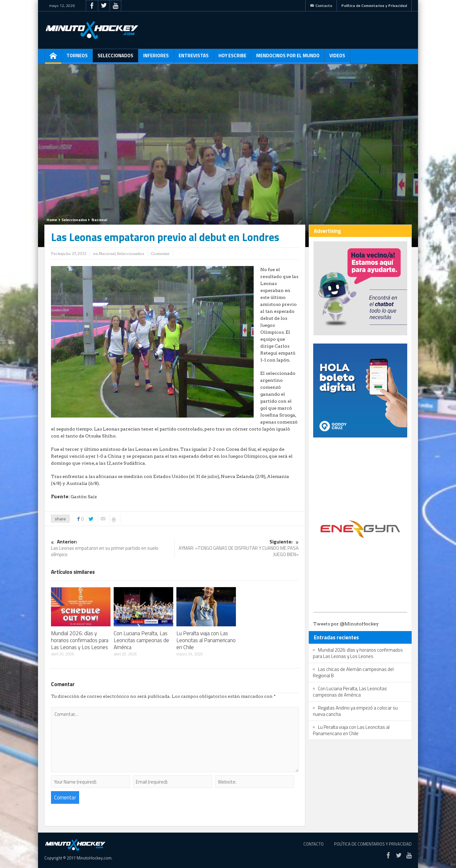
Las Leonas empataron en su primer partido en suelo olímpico (113, 548)
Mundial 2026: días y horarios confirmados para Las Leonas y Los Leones (80, 640)
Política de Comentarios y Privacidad (374, 6)
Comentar (160, 254)
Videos (337, 58)
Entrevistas (194, 58)
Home (52, 220)
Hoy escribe (232, 58)
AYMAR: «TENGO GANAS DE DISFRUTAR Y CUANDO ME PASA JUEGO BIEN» (237, 548)
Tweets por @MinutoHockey (346, 624)
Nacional (99, 220)
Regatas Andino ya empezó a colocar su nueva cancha (355, 711)
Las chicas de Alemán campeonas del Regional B (353, 672)
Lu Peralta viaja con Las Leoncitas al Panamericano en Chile (206, 640)
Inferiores (156, 58)
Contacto (321, 6)
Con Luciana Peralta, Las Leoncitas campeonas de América (141, 640)
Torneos (77, 58)
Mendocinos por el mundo (288, 58)
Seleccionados (115, 58)
